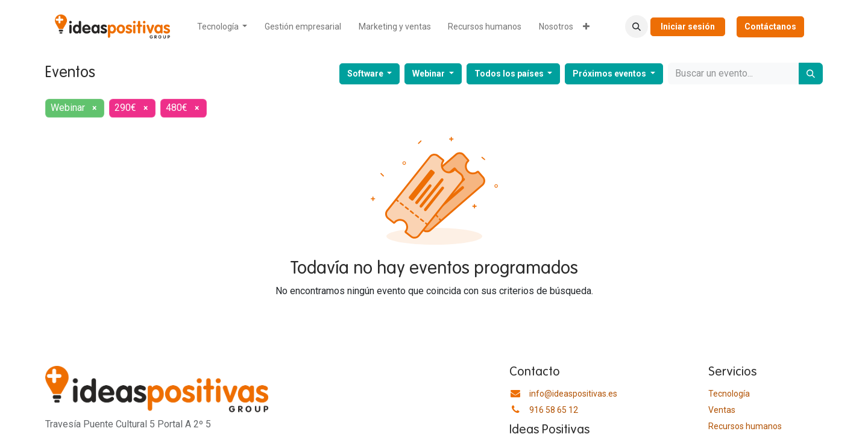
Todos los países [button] (510, 74)
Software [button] (366, 74)
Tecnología (729, 394)
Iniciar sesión (688, 27)
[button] (637, 27)
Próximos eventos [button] (610, 74)
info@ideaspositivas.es (573, 394)
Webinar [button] (429, 74)
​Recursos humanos (745, 426)
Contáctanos (770, 27)
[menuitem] (222, 27)
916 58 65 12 (554, 410)
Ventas (722, 410)
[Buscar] (811, 74)
